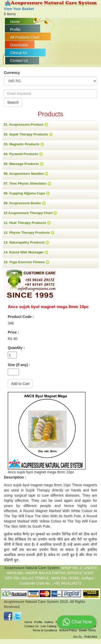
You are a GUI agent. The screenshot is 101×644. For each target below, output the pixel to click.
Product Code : (21, 317)
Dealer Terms (87, 630)
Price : (13, 332)
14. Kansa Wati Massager (26, 252)
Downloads (19, 45)
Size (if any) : (19, 365)
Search (13, 102)
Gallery (49, 622)
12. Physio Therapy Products (29, 233)
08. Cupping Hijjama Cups (27, 193)
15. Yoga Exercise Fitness (26, 262)
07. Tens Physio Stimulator (27, 184)
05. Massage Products (24, 164)
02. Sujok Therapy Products (28, 134)
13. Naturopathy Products (26, 243)
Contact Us (19, 60)
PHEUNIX (91, 637)
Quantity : (16, 348)
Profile (15, 29)
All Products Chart (25, 37)
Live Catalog (49, 626)
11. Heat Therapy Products (27, 223)
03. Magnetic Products (24, 144)
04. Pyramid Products (23, 154)
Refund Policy (68, 630)
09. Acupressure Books (25, 203)
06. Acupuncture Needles (26, 174)
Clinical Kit (19, 53)
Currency (12, 73)
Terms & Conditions (45, 630)
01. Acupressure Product (26, 125)
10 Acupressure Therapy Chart (30, 213)
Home (15, 22)
